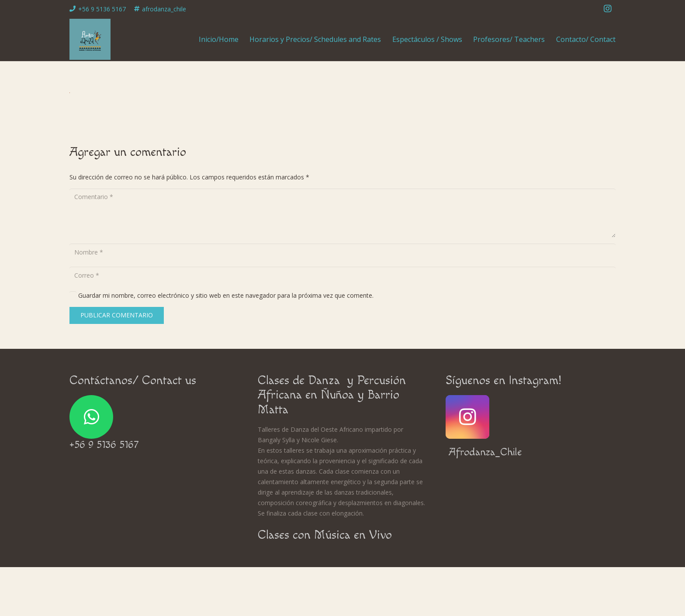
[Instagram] (608, 9)
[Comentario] (342, 213)
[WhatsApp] (91, 417)
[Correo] (342, 275)
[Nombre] (342, 252)
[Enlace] (90, 39)
